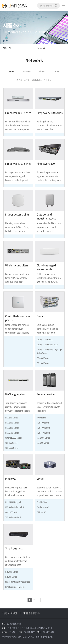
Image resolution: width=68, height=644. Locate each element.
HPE (57, 71)
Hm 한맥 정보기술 (15, 6)
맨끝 (39, 600)
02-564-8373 (29, 632)
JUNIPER (26, 71)
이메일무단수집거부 (32, 613)
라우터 (27, 80)
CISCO (11, 71)
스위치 (19, 80)
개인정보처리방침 (9, 613)
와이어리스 (37, 80)
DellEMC (42, 71)
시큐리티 (48, 80)
